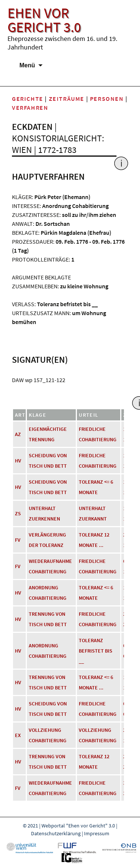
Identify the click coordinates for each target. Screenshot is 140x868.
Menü (27, 65)
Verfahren (30, 108)
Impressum (97, 833)
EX (18, 735)
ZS (18, 513)
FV (18, 540)
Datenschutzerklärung (56, 833)
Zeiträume (67, 99)
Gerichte (28, 99)
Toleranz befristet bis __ (96, 651)
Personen (107, 99)
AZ (18, 434)
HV (18, 461)
